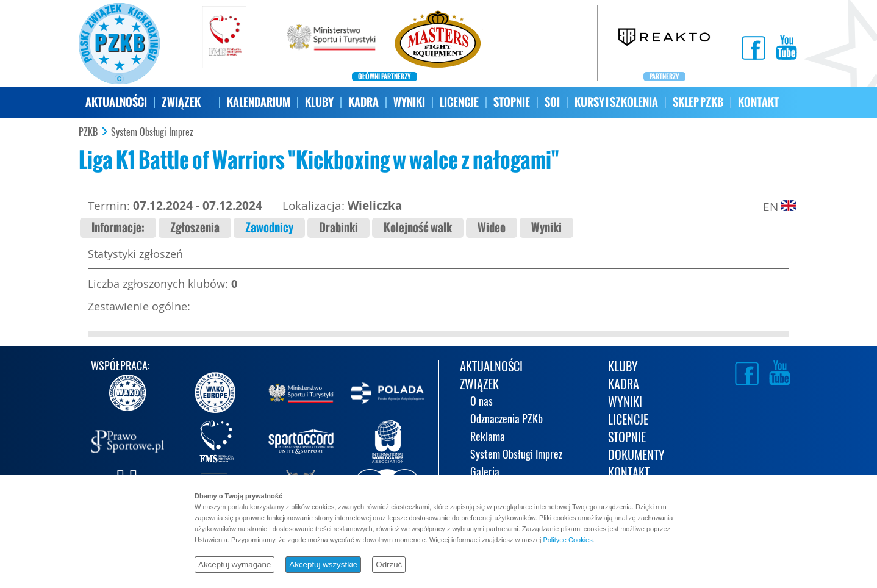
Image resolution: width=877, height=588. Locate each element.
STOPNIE (512, 102)
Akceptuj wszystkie (323, 565)
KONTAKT (758, 102)
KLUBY (319, 102)
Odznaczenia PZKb (507, 420)
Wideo (492, 228)
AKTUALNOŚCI (116, 102)
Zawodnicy (269, 228)
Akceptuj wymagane (234, 565)
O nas (481, 402)
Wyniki (546, 228)
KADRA (363, 102)
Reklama (488, 438)
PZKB (88, 132)
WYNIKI (409, 102)
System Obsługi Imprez (152, 132)
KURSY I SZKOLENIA (616, 102)
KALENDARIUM (259, 102)
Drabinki (338, 228)
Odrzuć (389, 565)
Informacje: (118, 228)
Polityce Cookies (567, 540)
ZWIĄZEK (181, 102)
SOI (552, 102)
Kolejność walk (418, 228)
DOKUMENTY (636, 456)
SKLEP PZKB (698, 102)
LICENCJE (459, 102)
